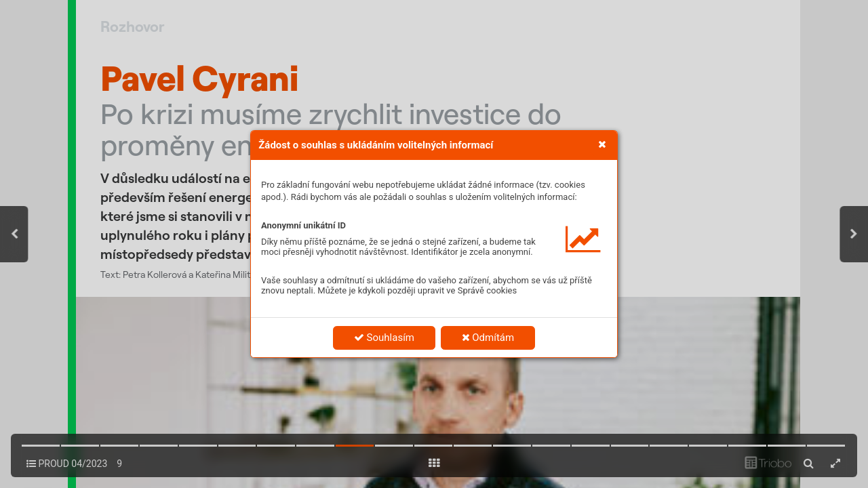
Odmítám (488, 338)
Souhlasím (384, 338)
